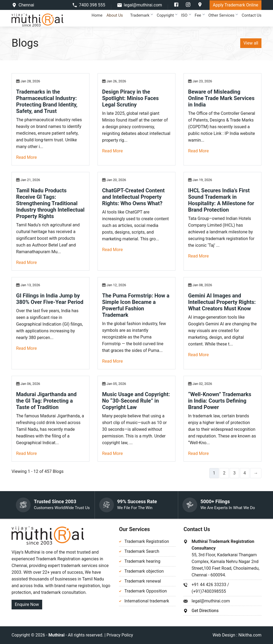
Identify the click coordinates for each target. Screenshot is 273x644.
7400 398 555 (92, 5)
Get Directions (205, 611)
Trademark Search (142, 551)
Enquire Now (27, 604)
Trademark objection (144, 571)
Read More (26, 157)
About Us (116, 15)
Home (97, 15)
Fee (200, 15)
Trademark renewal (143, 581)
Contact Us (252, 15)
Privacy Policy (120, 635)
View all (251, 43)
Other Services (223, 15)
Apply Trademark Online (236, 5)
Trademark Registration (147, 541)
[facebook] (177, 6)
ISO (186, 15)
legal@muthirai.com (143, 5)
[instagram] (189, 6)
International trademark (147, 601)
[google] (200, 6)
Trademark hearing (142, 561)
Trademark (141, 15)
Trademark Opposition (146, 591)
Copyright (167, 15)
